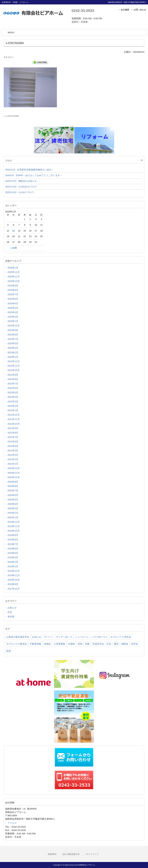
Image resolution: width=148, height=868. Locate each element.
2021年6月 (13, 442)
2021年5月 (13, 446)
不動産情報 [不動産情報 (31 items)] (35, 644)
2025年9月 (13, 286)
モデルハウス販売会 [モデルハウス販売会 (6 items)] (17, 644)
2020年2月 (13, 513)
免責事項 (52, 854)
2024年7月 (13, 339)
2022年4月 (13, 397)
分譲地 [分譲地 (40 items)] (71, 644)
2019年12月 (14, 522)
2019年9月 (13, 535)
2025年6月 (13, 299)
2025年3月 (13, 312)
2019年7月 (13, 544)
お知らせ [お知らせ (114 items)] (37, 637)
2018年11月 (14, 575)
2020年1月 (13, 517)
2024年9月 (13, 330)
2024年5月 (13, 343)
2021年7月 (13, 437)
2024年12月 (14, 326)
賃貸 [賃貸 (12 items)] (9, 651)
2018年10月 (14, 580)
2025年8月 (13, 290)
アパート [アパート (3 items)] (49, 637)
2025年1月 (13, 321)
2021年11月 (14, 419)
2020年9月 (13, 482)
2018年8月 (13, 584)
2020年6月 (13, 495)
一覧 (141, 160)
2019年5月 (13, 553)
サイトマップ (92, 854)
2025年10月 (14, 281)
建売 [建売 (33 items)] (116, 644)
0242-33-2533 (83, 11)
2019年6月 (13, 549)
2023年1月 (13, 357)
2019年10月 (14, 531)
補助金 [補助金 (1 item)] (125, 644)
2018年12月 (14, 571)
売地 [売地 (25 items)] (80, 644)
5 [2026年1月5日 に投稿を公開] (8, 225)
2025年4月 (13, 308)
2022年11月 (14, 366)
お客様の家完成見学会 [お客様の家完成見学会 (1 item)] (18, 637)
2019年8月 (13, 540)
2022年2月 (13, 406)
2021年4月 (13, 451)
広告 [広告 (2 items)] (109, 644)
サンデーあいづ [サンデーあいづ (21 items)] (64, 637)
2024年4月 (13, 348)
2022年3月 (13, 402)
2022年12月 (14, 361)
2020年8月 (13, 486)
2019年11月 (14, 526)
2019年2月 (13, 566)
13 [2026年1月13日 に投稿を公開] (13, 231)
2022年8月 (13, 379)
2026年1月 (13, 268)
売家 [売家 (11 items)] (87, 644)
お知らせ (12, 608)
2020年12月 (14, 468)
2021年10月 (14, 424)
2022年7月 (13, 384)
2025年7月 (13, 294)
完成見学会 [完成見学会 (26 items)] (98, 644)
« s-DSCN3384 (11, 116)
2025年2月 (13, 317)
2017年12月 (14, 589)
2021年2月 (13, 459)
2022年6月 (13, 388)
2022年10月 (14, 370)
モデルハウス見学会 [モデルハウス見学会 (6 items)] (121, 637)
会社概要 (125, 10)
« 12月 (13, 248)
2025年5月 (13, 303)
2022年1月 (13, 410)
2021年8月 (13, 433)
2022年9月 (13, 375)
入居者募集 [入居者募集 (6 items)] (59, 644)
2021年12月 (14, 415)
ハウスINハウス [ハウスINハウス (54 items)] (100, 637)
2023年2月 (13, 352)
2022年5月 (13, 392)
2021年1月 (13, 464)
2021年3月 (13, 455)
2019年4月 (13, 557)
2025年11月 (14, 277)
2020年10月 (14, 477)
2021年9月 (13, 428)
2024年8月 (13, 335)
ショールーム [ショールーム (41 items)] (82, 637)
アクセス (12, 823)
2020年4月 (13, 504)
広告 (10, 612)
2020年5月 (13, 500)
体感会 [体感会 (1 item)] (47, 644)
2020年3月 (13, 508)
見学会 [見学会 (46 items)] (134, 644)
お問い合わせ (140, 10)
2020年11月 (14, 473)
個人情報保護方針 (71, 854)
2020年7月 (13, 491)
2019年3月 (13, 562)
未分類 (11, 617)
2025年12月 (14, 272)
